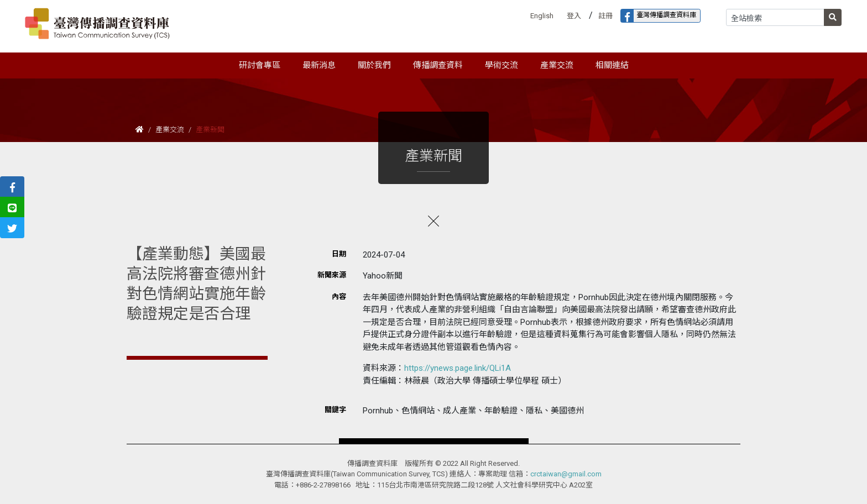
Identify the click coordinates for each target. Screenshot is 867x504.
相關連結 (612, 65)
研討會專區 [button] (260, 65)
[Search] (775, 17)
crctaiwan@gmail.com (566, 474)
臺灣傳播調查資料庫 (659, 16)
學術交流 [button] (502, 65)
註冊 (605, 16)
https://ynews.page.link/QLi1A (458, 368)
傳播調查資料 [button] (438, 65)
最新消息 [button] (319, 65)
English (542, 16)
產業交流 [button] (557, 65)
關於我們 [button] (374, 65)
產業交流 (170, 130)
